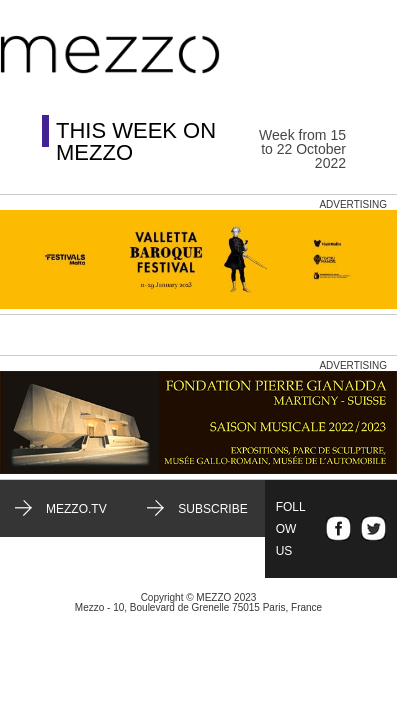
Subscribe (212, 509)
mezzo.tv (76, 509)
